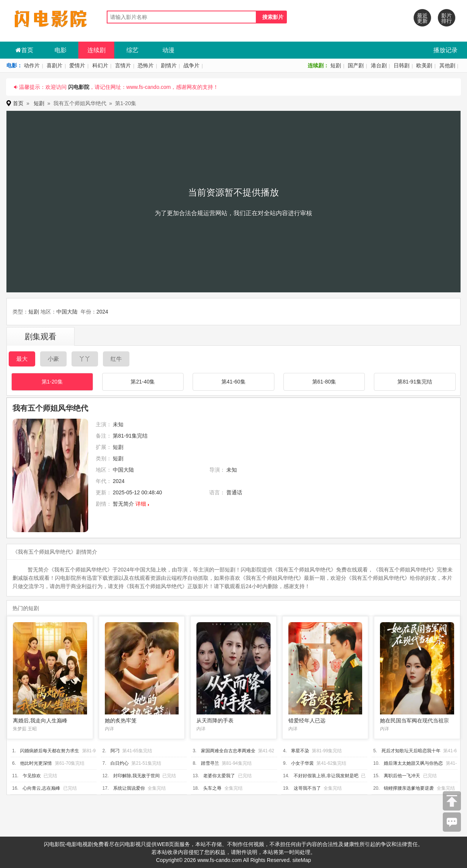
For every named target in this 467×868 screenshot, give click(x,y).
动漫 (168, 50)
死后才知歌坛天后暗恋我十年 (411, 751)
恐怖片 (146, 65)
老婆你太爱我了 (219, 776)
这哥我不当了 (307, 788)
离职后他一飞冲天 (402, 776)
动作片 (32, 65)
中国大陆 (67, 312)
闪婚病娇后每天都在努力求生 (50, 751)
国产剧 (356, 65)
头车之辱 (212, 788)
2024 (102, 312)
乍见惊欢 (32, 776)
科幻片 (100, 65)
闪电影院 (79, 87)
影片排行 (447, 18)
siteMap (302, 860)
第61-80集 (324, 382)
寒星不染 (300, 751)
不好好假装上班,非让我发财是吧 (326, 776)
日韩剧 (402, 65)
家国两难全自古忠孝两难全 (228, 751)
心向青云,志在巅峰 (41, 788)
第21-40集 (143, 382)
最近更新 (422, 18)
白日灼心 (120, 763)
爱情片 (77, 65)
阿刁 (115, 751)
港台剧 (379, 65)
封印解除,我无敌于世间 (136, 776)
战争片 (191, 65)
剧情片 (169, 65)
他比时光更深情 (36, 763)
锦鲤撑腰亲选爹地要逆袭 (409, 788)
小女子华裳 (302, 763)
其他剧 (447, 65)
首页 (24, 50)
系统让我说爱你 (129, 788)
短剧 (336, 65)
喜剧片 (54, 65)
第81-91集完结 (415, 382)
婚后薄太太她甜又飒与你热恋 (413, 763)
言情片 (123, 65)
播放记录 (445, 50)
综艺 (132, 50)
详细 (141, 504)
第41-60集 (233, 382)
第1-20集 (52, 382)
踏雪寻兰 (210, 763)
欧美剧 (424, 65)
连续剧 (97, 50)
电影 (61, 50)
